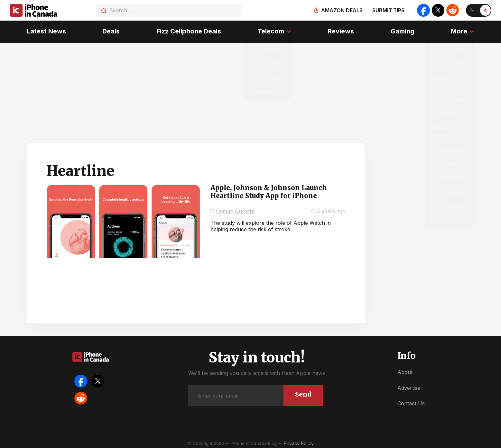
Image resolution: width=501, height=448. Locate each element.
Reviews (341, 31)
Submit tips (388, 10)
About (405, 370)
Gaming (403, 31)
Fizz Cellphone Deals (188, 31)
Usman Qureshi (235, 209)
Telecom (271, 31)
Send (303, 393)
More (460, 31)
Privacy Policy (299, 441)
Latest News (45, 31)
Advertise (409, 386)
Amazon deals (341, 10)
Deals (110, 31)
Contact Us (411, 402)
